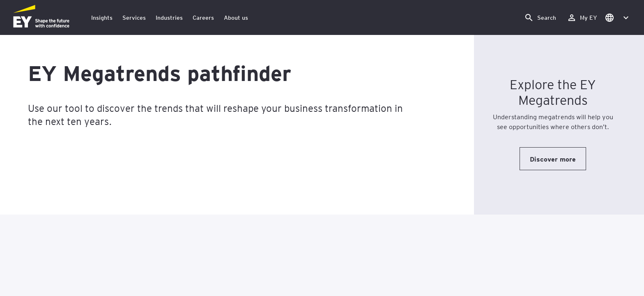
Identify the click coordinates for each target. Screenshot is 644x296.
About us (236, 17)
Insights (102, 17)
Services (134, 17)
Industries (169, 17)
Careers (203, 17)
